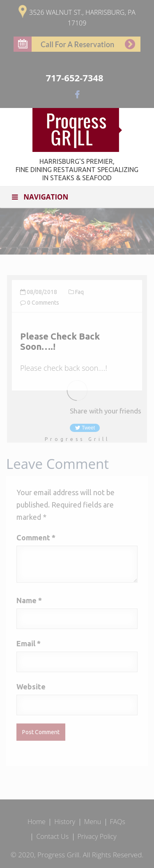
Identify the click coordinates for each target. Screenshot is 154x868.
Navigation (39, 197)
